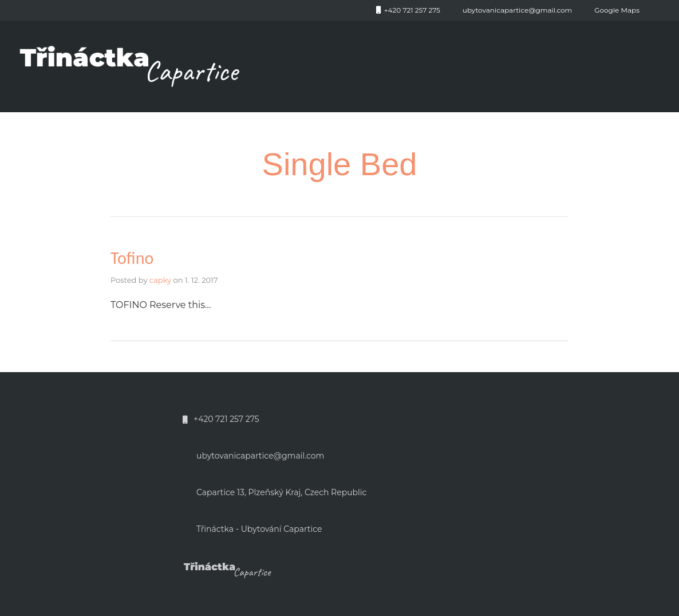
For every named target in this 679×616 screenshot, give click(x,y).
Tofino (132, 258)
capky (160, 280)
